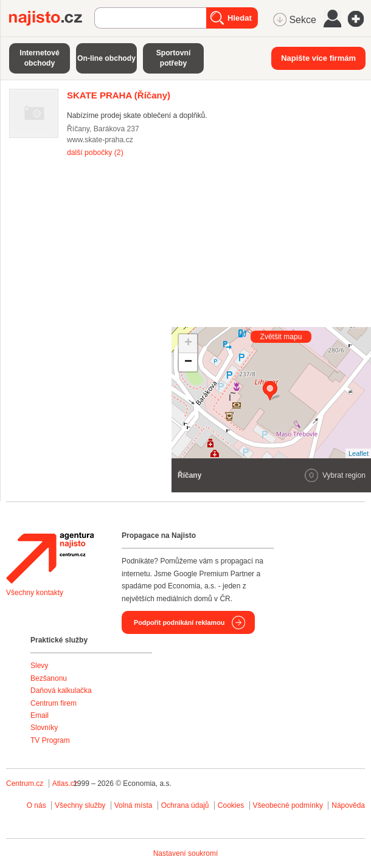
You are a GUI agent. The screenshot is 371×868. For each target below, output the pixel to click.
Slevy (39, 666)
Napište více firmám (318, 58)
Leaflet (359, 453)
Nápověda (348, 805)
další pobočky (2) (95, 153)
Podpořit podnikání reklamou (179, 622)
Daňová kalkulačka (61, 691)
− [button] (188, 362)
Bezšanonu (49, 678)
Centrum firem (54, 703)
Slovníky (44, 728)
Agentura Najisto (50, 558)
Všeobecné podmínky (288, 805)
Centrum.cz (25, 784)
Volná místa (133, 805)
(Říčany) (119, 95)
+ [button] (188, 343)
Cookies (231, 805)
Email (40, 715)
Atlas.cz (65, 784)
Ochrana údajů (185, 805)
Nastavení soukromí (186, 853)
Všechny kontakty (35, 593)
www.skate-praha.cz (100, 140)
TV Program (50, 740)
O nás (36, 805)
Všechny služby (81, 805)
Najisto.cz (52, 18)
